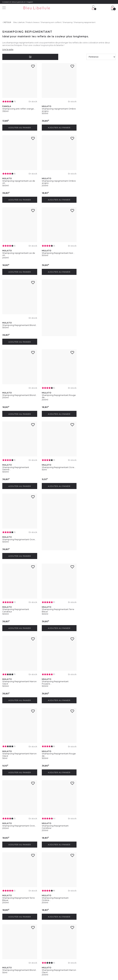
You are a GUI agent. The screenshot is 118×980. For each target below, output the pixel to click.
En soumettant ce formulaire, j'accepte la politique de (54, 907)
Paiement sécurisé (39, 940)
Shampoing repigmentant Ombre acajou (59, 110)
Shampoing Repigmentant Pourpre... (94, 467)
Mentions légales (9, 962)
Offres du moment (69, 933)
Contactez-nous (38, 929)
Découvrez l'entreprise (11, 925)
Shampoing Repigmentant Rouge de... (19, 323)
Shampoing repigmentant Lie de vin (97, 110)
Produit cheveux (33, 22)
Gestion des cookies (73, 962)
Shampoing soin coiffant (51, 22)
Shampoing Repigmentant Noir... (97, 181)
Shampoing (68, 22)
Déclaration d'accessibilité (93, 962)
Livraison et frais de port (41, 936)
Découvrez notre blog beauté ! (14, 942)
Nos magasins (8, 929)
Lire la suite (8, 49)
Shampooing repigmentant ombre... (95, 755)
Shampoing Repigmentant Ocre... (98, 322)
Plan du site (110, 962)
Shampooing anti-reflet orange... (19, 825)
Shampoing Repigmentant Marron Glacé (59, 467)
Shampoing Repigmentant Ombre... (94, 611)
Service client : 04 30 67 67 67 (44, 925)
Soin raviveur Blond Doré (54, 825)
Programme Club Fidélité (71, 925)
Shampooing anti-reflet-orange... (19, 109)
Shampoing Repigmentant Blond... (20, 252)
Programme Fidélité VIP (71, 929)
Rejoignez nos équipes (11, 933)
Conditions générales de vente (30, 962)
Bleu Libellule (19, 22)
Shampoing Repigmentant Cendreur (94, 395)
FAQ (34, 933)
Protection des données (54, 962)
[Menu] (4, 8)
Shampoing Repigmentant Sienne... (55, 323)
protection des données (44, 909)
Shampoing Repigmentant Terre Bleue (19, 467)
